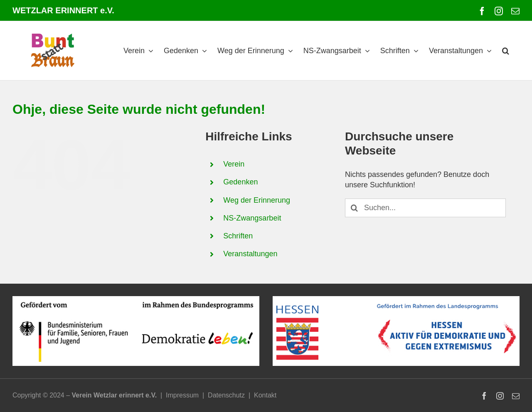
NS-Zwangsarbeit (252, 218)
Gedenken (240, 182)
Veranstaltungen (250, 254)
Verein (234, 164)
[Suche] (354, 208)
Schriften (238, 236)
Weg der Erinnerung (257, 200)
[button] (506, 51)
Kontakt (265, 395)
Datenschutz (226, 395)
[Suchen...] (425, 208)
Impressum (182, 395)
